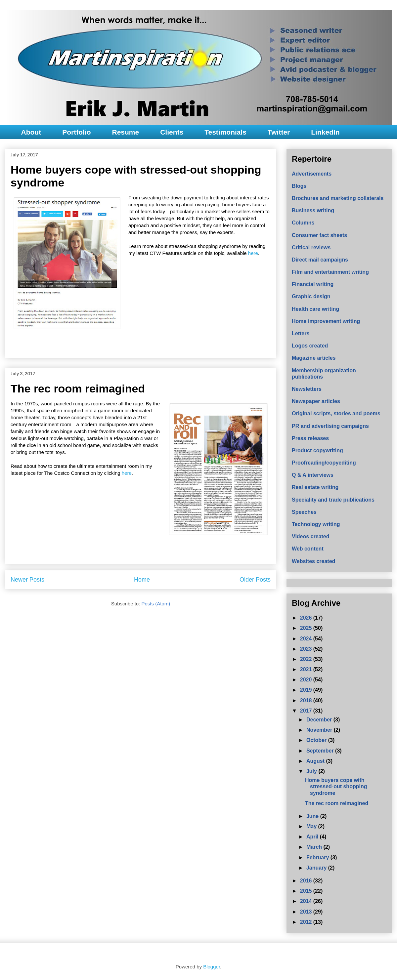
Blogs (299, 186)
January (317, 868)
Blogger (212, 967)
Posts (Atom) (156, 604)
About (31, 132)
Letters (301, 333)
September (321, 751)
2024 (307, 639)
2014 (307, 901)
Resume (125, 132)
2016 (307, 881)
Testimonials (225, 132)
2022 (307, 659)
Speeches (304, 512)
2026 (307, 618)
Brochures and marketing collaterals (338, 198)
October (317, 740)
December (320, 720)
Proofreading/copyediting (324, 463)
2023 (307, 649)
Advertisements (312, 174)
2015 (307, 891)
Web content (308, 549)
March (315, 847)
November (320, 730)
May (312, 826)
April (313, 837)
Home (142, 580)
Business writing (313, 210)
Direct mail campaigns (320, 260)
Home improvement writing (326, 321)
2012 (307, 922)
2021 (307, 669)
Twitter (279, 132)
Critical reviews (311, 247)
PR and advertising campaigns (330, 426)
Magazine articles (314, 358)
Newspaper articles (316, 401)
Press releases (310, 438)
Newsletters (307, 389)
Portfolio (76, 132)
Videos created (311, 536)
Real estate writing (315, 487)
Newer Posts (27, 580)
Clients (172, 132)
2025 (307, 628)
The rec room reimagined (78, 388)
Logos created (310, 346)
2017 (307, 711)
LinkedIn (325, 132)
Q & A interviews (313, 475)
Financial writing (313, 284)
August (316, 761)
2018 (307, 700)
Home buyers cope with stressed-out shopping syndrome (336, 786)
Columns (303, 223)
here (253, 253)
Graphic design (311, 296)
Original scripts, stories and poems (336, 413)
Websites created (313, 561)
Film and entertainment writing (330, 272)
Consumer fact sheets (319, 235)
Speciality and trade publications (333, 500)
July (312, 771)
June (313, 816)
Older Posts (255, 580)
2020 (307, 680)
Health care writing (315, 309)
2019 (307, 690)
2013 (307, 912)
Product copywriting (317, 450)
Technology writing (316, 524)
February (318, 857)
